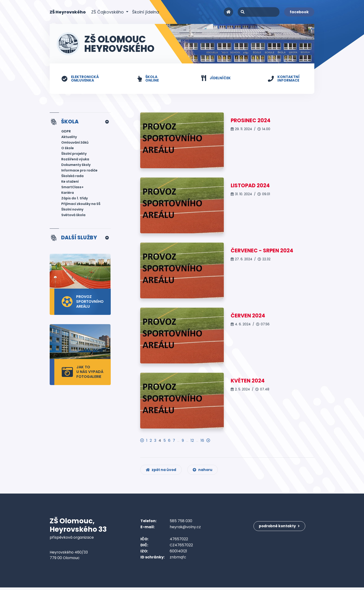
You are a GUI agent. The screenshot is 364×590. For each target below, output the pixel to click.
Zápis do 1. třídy (75, 199)
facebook (299, 12)
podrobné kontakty (281, 526)
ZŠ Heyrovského (68, 12)
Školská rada (72, 177)
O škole (68, 149)
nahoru (205, 472)
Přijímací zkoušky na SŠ (81, 204)
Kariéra (68, 193)
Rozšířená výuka (75, 160)
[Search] (259, 12)
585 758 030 (181, 523)
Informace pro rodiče (79, 171)
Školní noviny (72, 210)
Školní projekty (74, 154)
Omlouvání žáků (75, 143)
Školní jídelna (146, 12)
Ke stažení (70, 182)
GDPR (66, 132)
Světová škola (73, 216)
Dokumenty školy (76, 165)
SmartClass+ (72, 188)
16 (202, 441)
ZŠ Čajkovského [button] (108, 12)
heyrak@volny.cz (185, 529)
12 (192, 441)
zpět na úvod (162, 472)
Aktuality (69, 138)
